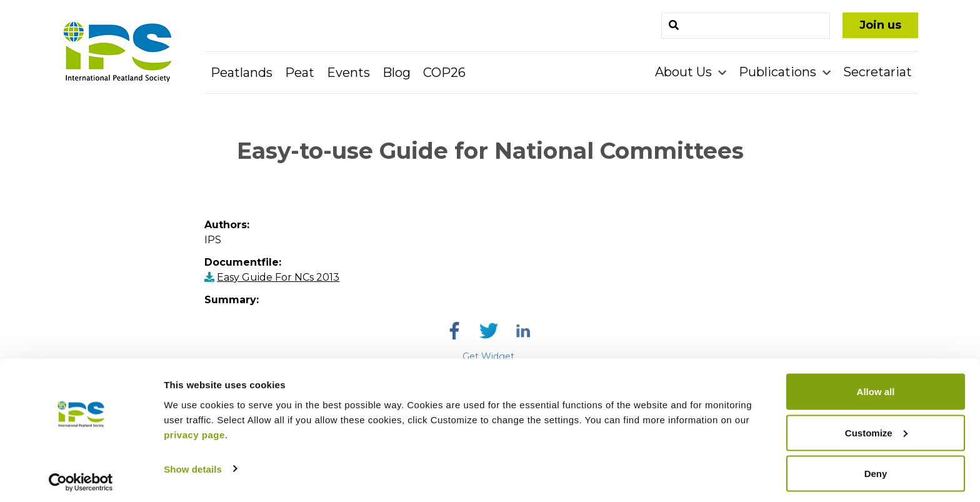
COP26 (444, 73)
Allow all (876, 387)
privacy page (194, 429)
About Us (685, 72)
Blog (397, 73)
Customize (876, 428)
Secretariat (877, 72)
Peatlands (242, 73)
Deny (876, 469)
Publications (779, 72)
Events (348, 73)
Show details (193, 464)
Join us (880, 25)
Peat (300, 73)
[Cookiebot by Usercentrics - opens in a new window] (81, 478)
